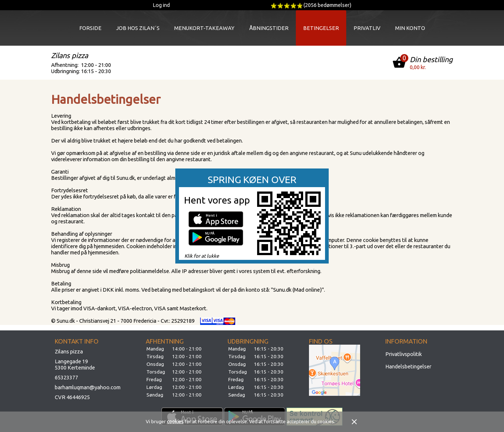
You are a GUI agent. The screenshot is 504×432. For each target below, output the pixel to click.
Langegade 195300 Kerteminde (75, 364)
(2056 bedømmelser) (327, 5)
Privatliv (367, 28)
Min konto (410, 28)
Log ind (161, 5)
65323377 (66, 377)
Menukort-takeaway (204, 28)
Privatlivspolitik (404, 354)
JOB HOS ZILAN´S (138, 28)
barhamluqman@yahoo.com (88, 387)
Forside (90, 28)
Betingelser (321, 28)
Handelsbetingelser (408, 366)
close (354, 422)
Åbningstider (269, 28)
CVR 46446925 (72, 397)
